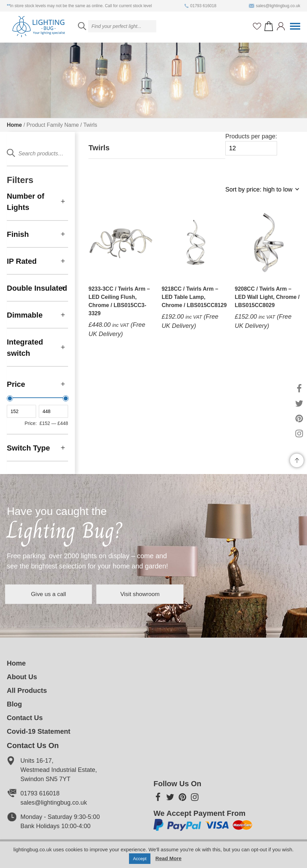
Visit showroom (168, 594)
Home (14, 125)
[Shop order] (259, 193)
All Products (27, 690)
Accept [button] (140, 859)
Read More (169, 858)
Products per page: (251, 144)
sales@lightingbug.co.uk (274, 6)
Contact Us (25, 718)
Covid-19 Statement (39, 731)
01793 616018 (200, 6)
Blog (14, 704)
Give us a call (58, 594)
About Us (22, 677)
